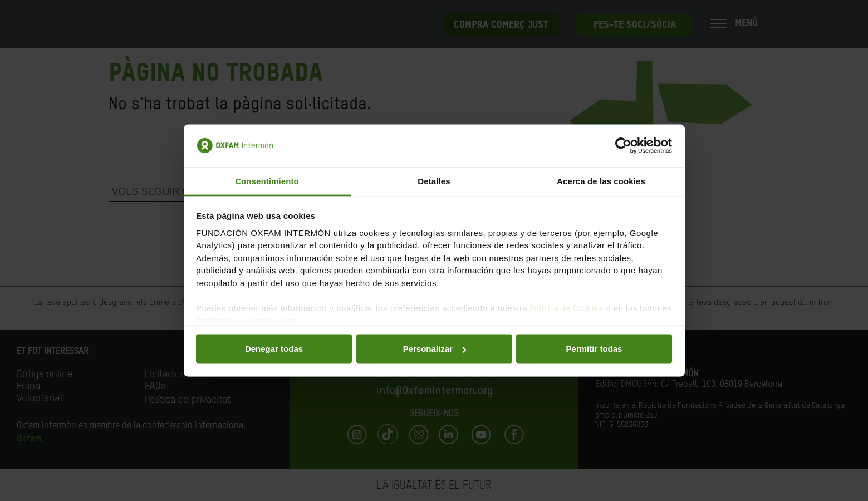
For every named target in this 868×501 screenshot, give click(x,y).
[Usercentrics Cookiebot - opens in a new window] (623, 146)
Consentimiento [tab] (267, 181)
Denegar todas (274, 349)
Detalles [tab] (434, 181)
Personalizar (435, 349)
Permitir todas (594, 349)
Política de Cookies (567, 308)
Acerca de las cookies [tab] (601, 181)
